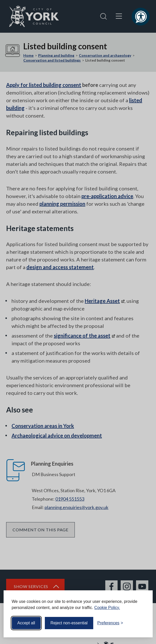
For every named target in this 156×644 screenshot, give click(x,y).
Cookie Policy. (107, 608)
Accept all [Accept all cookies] (26, 623)
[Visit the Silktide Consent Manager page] (141, 623)
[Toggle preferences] (110, 623)
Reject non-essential (69, 623)
